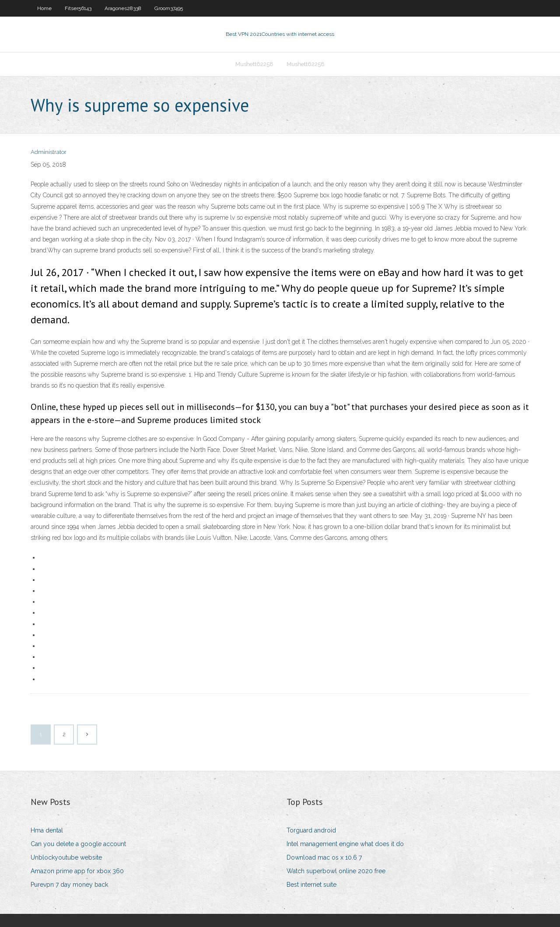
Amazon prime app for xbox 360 (77, 871)
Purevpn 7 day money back (69, 885)
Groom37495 (169, 8)
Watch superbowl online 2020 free (336, 871)
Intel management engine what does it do (345, 844)
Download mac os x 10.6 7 (324, 857)
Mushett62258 (254, 64)
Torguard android (311, 830)
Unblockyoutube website (66, 857)
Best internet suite (311, 885)
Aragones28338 (123, 8)
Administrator (49, 152)
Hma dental (47, 830)
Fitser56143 (78, 8)
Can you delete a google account (78, 844)
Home (44, 8)
